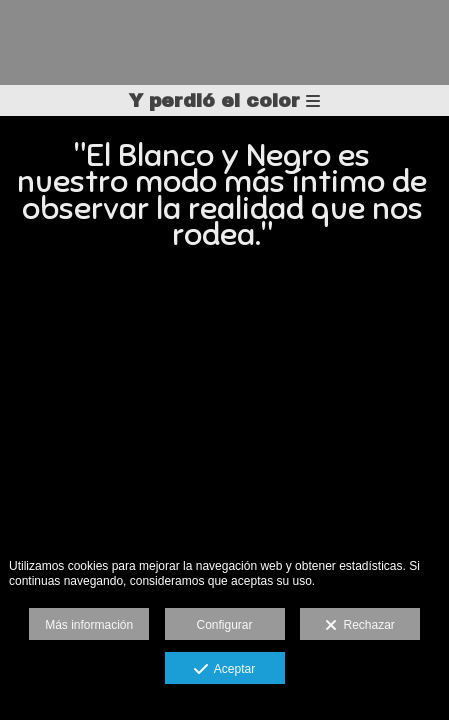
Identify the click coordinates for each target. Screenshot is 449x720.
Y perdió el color (224, 100)
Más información (89, 625)
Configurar (224, 625)
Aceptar (224, 670)
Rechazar (360, 626)
